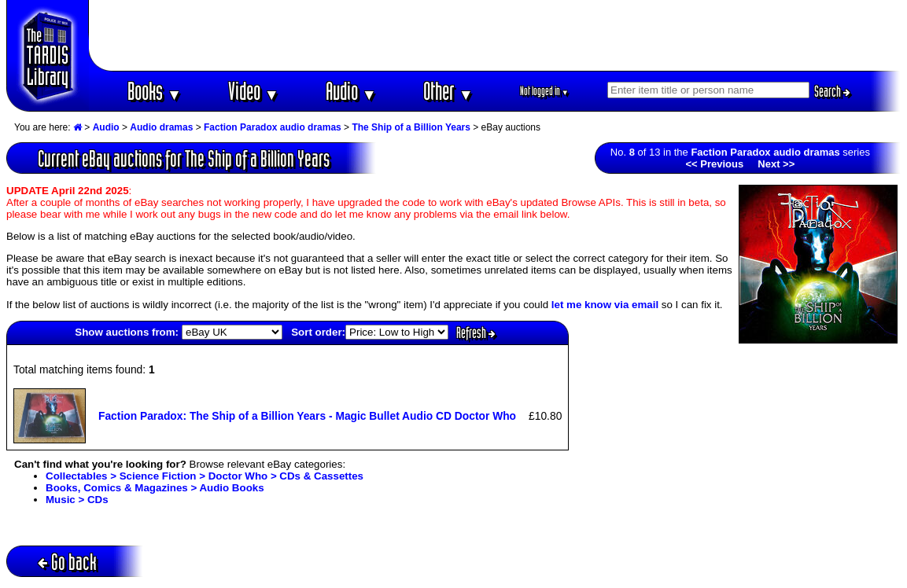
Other (448, 91)
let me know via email (605, 305)
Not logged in (545, 91)
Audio (351, 91)
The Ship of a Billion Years (411, 127)
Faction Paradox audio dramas (273, 127)
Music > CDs (77, 500)
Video (254, 91)
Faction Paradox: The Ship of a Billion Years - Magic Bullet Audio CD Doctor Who (307, 416)
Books (155, 91)
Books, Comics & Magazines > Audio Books (155, 488)
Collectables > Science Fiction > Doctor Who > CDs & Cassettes (205, 476)
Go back (67, 562)
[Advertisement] (495, 35)
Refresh (476, 333)
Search (832, 91)
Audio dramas (161, 127)
